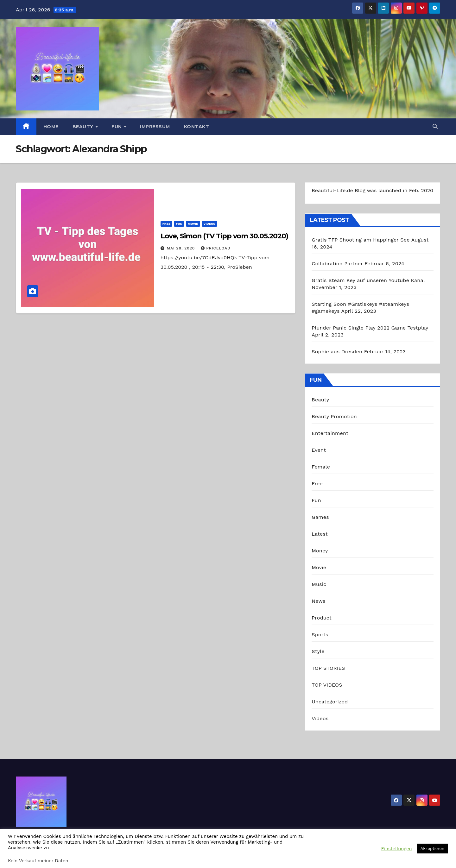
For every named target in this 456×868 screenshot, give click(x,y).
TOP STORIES (328, 668)
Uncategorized (330, 702)
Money (320, 551)
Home (51, 127)
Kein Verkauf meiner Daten (38, 861)
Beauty (84, 127)
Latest (320, 534)
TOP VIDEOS (327, 685)
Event (319, 450)
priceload (215, 248)
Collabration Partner (337, 264)
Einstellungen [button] (397, 849)
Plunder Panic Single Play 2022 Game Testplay (370, 328)
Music (319, 584)
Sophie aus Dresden (337, 352)
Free (167, 224)
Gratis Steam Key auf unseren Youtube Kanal (368, 280)
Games (320, 517)
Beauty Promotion (334, 416)
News (318, 601)
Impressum (155, 127)
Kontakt (197, 127)
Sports (320, 635)
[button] (435, 126)
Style (318, 651)
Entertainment (330, 433)
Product (322, 618)
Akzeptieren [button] (432, 849)
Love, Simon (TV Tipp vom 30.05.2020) (224, 236)
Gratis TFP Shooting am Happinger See (361, 240)
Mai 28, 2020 (182, 248)
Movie (193, 224)
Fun (117, 127)
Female (321, 467)
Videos (209, 224)
